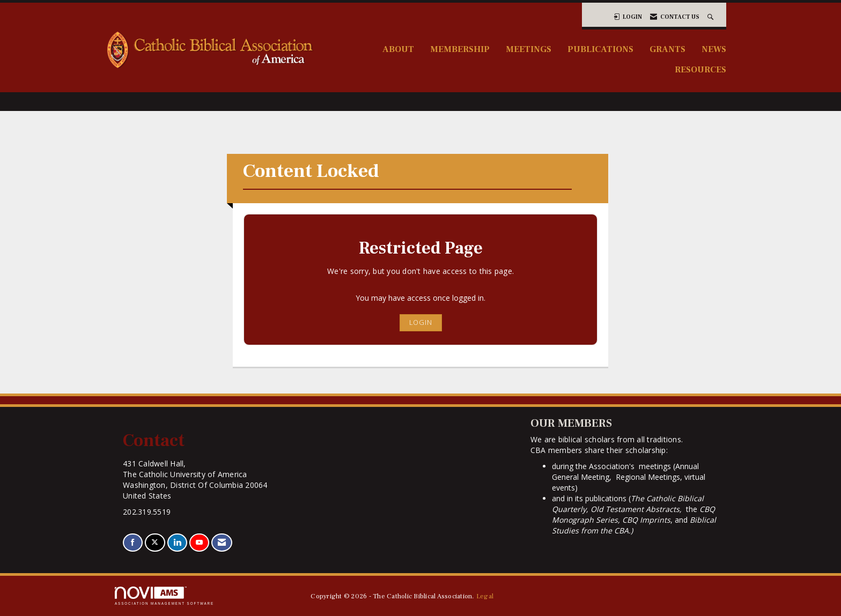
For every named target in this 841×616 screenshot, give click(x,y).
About (398, 49)
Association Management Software (164, 596)
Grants (667, 49)
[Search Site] (711, 17)
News (714, 49)
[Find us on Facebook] (133, 543)
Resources (700, 69)
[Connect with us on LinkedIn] (177, 543)
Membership (460, 49)
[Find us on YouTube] (199, 543)
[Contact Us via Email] (222, 543)
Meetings (529, 49)
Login (421, 322)
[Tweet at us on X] (155, 543)
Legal (485, 596)
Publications (600, 49)
